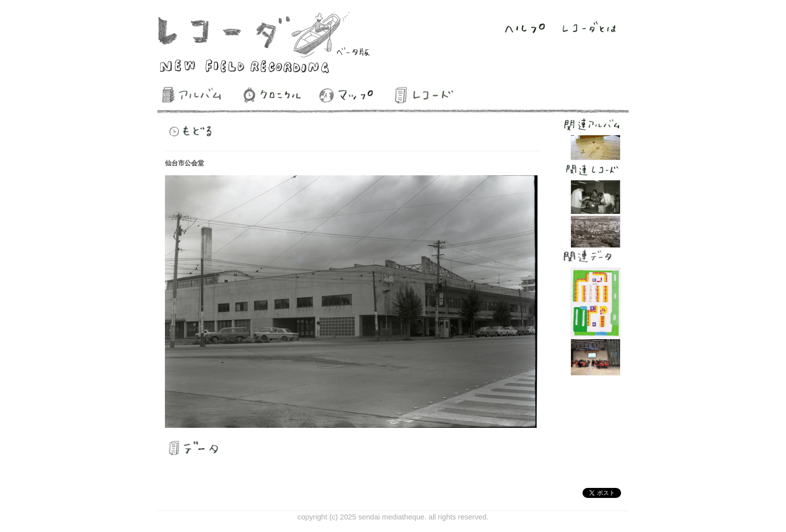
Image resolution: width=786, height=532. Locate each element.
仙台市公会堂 (184, 163)
